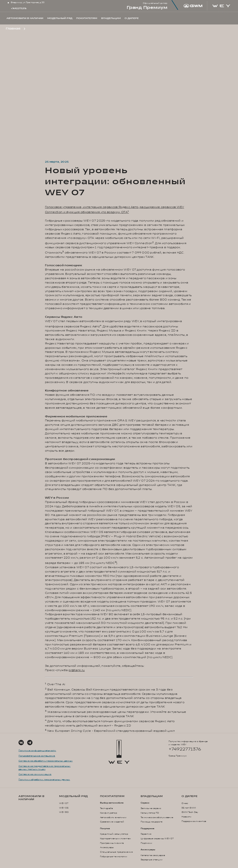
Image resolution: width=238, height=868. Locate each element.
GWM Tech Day (190, 812)
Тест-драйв (106, 808)
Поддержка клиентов (194, 821)
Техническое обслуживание (157, 818)
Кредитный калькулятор (114, 834)
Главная (13, 29)
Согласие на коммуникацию (35, 774)
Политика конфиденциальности (37, 751)
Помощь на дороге (152, 822)
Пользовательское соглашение (37, 756)
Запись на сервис (151, 808)
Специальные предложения (116, 852)
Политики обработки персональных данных (44, 780)
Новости (187, 817)
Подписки (146, 843)
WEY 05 (64, 808)
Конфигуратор (109, 813)
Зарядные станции (152, 860)
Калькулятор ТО (150, 813)
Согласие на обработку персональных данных (46, 761)
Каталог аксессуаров (153, 855)
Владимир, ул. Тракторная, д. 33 (28, 3)
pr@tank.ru (77, 670)
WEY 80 (64, 812)
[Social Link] (21, 743)
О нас (185, 803)
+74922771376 (19, 9)
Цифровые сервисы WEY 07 (157, 839)
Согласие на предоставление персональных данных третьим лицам (45, 768)
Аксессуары (107, 847)
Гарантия (146, 834)
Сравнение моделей (112, 822)
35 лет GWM (189, 808)
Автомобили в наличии (31, 798)
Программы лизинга (112, 843)
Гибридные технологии (114, 857)
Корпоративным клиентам (115, 839)
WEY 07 (64, 803)
